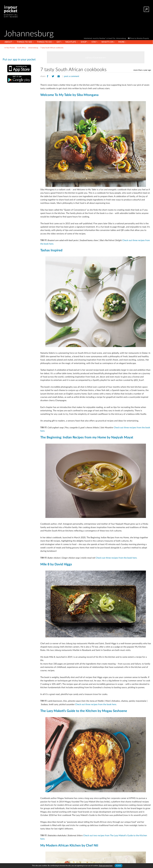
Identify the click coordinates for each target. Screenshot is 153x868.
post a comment (72, 76)
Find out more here (106, 866)
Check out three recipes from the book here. (117, 558)
